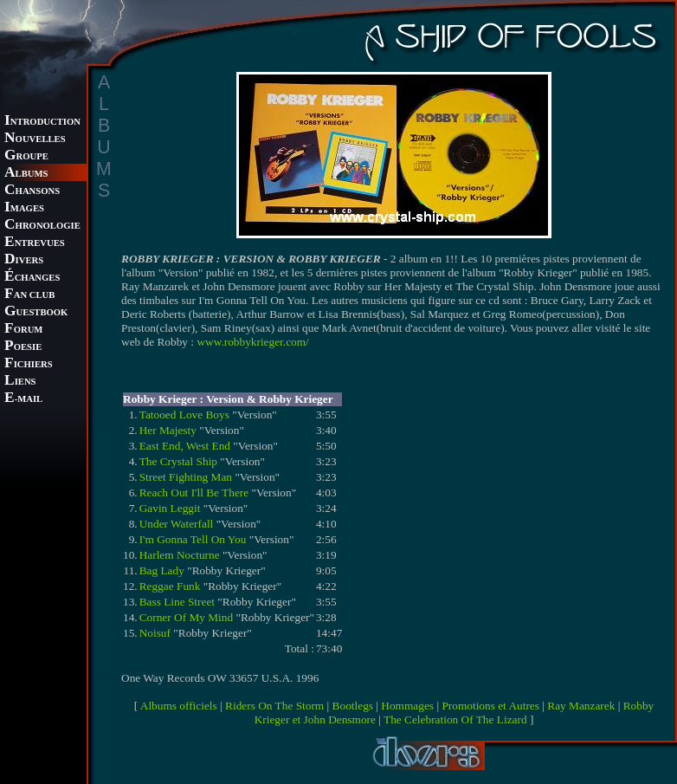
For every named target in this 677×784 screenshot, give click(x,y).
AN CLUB (29, 295)
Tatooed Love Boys (184, 415)
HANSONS (32, 191)
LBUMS (26, 174)
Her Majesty (168, 430)
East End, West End (185, 446)
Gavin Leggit (170, 508)
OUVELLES (35, 139)
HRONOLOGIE (42, 226)
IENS (20, 382)
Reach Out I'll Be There (194, 492)
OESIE (23, 347)
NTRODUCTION (42, 122)
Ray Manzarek (581, 706)
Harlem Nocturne (180, 555)
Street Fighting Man (186, 477)
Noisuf (155, 633)
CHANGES (32, 278)
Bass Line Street (177, 602)
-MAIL (23, 399)
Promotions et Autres (490, 706)
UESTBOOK (36, 312)
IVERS (24, 260)
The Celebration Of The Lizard (455, 719)
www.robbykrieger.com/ (252, 342)
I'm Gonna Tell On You (193, 539)
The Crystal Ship (178, 461)
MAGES (24, 208)
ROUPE (26, 156)
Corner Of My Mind (186, 617)
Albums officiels (179, 706)
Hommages (407, 706)
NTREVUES (35, 243)
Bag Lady (162, 570)
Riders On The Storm (274, 706)
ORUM (23, 330)
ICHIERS (29, 364)
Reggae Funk (170, 586)
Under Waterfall (177, 524)
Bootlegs (353, 706)
